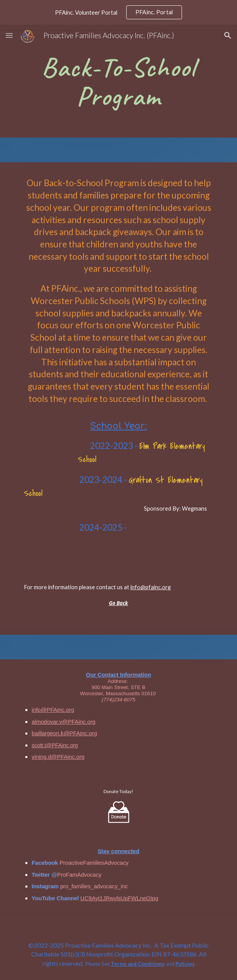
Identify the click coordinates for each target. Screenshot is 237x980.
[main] (118, 81)
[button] (9, 35)
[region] (118, 12)
